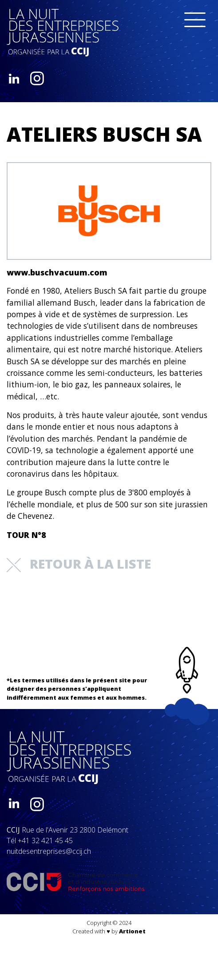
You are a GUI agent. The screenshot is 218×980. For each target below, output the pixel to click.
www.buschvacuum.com (57, 272)
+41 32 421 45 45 (45, 841)
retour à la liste (79, 564)
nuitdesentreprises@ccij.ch (49, 851)
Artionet (132, 931)
